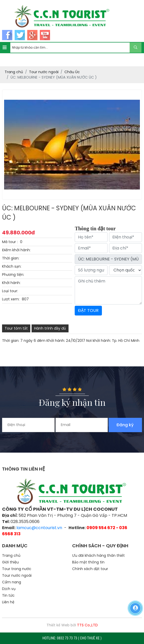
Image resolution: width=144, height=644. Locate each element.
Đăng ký (125, 425)
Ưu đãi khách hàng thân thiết (98, 555)
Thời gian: (11, 258)
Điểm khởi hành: (16, 250)
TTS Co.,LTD (87, 625)
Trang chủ (11, 555)
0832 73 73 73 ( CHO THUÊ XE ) (79, 638)
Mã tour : (10, 242)
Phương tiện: (13, 275)
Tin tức (8, 595)
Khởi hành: (11, 283)
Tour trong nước (17, 569)
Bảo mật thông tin (88, 562)
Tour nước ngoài (17, 575)
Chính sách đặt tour (90, 569)
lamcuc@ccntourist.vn (39, 528)
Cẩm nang (12, 582)
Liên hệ (8, 602)
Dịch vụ (9, 589)
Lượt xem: (11, 299)
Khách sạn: (12, 266)
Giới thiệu (10, 562)
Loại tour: (10, 291)
